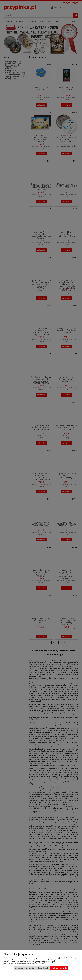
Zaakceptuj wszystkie (59, 968)
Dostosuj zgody (43, 968)
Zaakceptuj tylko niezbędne (25, 968)
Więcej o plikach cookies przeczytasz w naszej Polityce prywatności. (25, 964)
